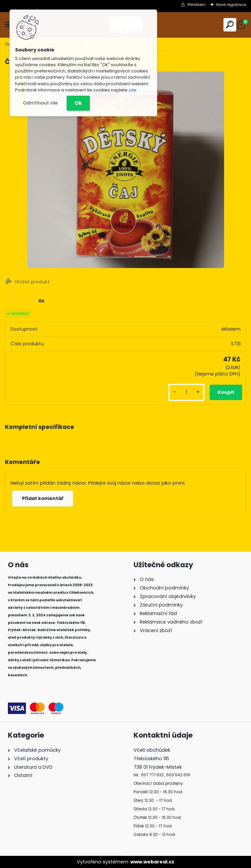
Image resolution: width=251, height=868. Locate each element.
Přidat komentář (43, 498)
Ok (78, 103)
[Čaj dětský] (126, 170)
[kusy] (186, 392)
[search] (230, 24)
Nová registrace (231, 5)
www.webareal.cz (152, 862)
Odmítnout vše (40, 103)
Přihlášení (196, 5)
